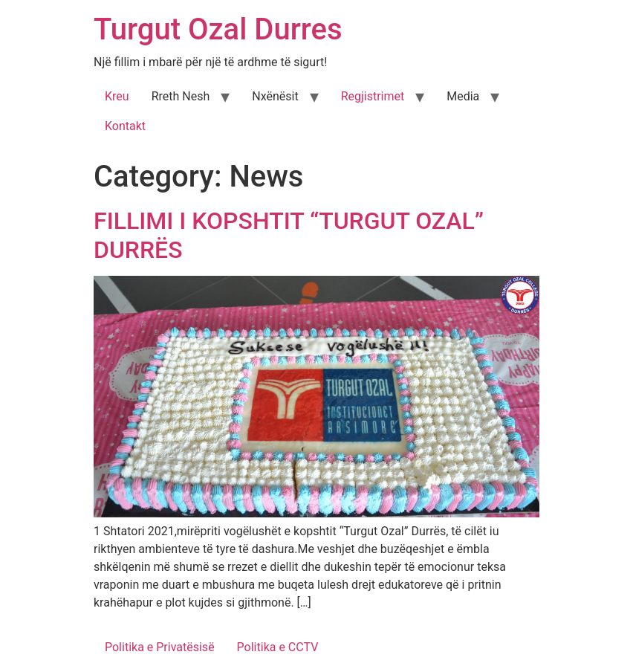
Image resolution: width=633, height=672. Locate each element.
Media (463, 96)
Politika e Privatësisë (160, 647)
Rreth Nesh (181, 96)
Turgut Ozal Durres (218, 29)
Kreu (117, 96)
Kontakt (125, 126)
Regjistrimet (373, 96)
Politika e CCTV (278, 647)
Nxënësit (275, 96)
